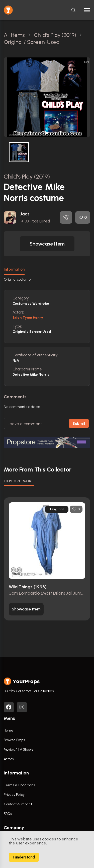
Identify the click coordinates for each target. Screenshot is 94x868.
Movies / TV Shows (19, 749)
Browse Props (14, 740)
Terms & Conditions (19, 785)
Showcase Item (47, 244)
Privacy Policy (14, 795)
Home (9, 730)
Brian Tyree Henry (28, 318)
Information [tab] (14, 269)
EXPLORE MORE (19, 481)
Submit (79, 424)
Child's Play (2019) (27, 176)
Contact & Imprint (18, 804)
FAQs (8, 814)
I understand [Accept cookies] (24, 857)
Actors (9, 759)
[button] (47, 133)
